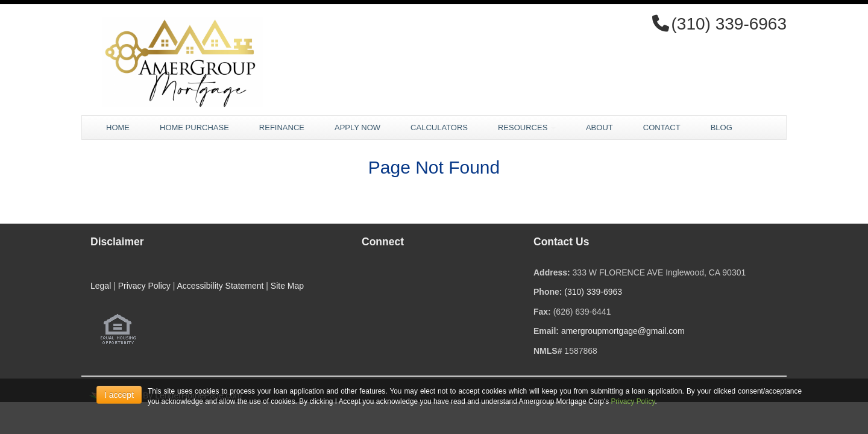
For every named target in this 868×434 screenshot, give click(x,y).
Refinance (282, 127)
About (599, 127)
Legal (101, 286)
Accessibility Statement (220, 286)
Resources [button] (527, 127)
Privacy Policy (144, 286)
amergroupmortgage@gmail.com (623, 331)
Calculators (439, 127)
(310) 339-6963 (593, 292)
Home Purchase (194, 127)
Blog (722, 127)
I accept (119, 395)
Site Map (287, 286)
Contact (662, 127)
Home (118, 127)
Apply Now (357, 127)
